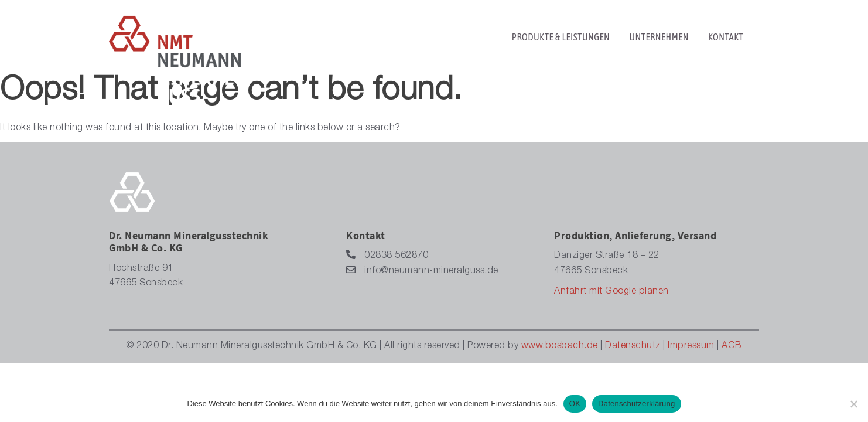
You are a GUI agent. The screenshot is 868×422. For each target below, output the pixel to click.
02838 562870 (387, 255)
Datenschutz (633, 346)
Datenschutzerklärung (636, 404)
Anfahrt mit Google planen (611, 292)
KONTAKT (726, 44)
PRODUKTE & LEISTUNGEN (561, 44)
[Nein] (853, 404)
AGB (732, 346)
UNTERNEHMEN (659, 44)
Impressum (691, 346)
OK (575, 404)
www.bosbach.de (560, 346)
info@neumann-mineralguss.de (422, 270)
